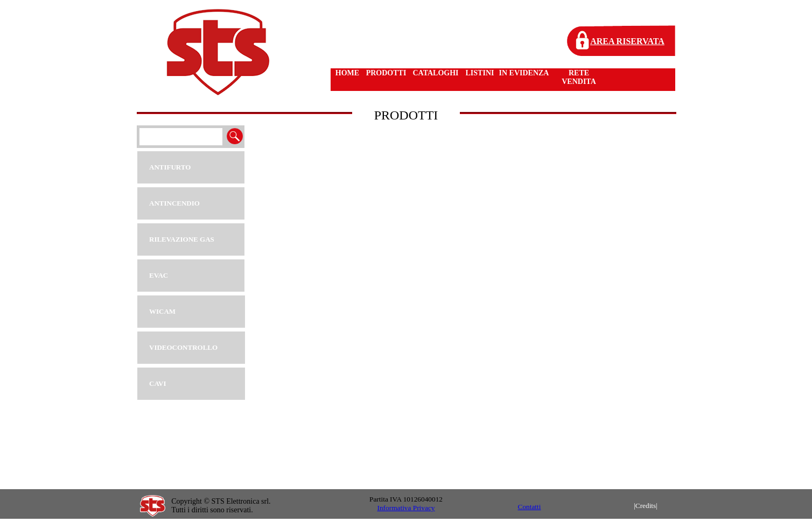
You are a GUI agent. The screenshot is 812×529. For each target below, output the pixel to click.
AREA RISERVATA (627, 41)
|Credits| (646, 506)
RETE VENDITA (579, 77)
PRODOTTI (386, 73)
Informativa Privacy (406, 508)
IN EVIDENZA (524, 73)
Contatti (530, 507)
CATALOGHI (435, 73)
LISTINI (480, 73)
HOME (347, 73)
